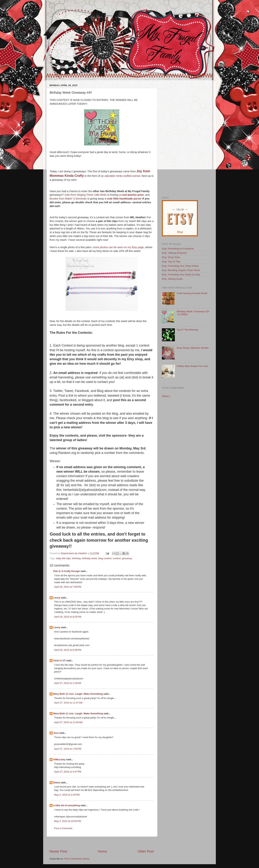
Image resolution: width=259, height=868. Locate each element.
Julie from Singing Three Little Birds (85, 195)
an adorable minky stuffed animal (121, 176)
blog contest (105, 558)
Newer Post (58, 851)
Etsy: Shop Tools (171, 257)
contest (117, 558)
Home (102, 851)
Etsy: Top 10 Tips (171, 262)
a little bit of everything (67, 805)
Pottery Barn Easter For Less (192, 366)
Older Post (146, 851)
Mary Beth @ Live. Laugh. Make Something (78, 694)
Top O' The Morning (187, 330)
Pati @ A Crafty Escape (67, 571)
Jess (56, 733)
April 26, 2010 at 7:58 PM (68, 587)
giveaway (127, 558)
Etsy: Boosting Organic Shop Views (181, 270)
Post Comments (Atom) (77, 859)
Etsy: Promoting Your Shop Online (180, 266)
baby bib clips (63, 558)
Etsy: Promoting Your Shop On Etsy (181, 275)
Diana (57, 782)
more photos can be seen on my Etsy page (118, 247)
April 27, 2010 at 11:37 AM (68, 703)
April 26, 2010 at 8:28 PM (68, 650)
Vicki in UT (59, 661)
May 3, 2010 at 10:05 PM (68, 821)
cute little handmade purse (124, 199)
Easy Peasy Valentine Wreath (193, 348)
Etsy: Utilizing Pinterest (174, 253)
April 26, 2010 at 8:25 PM (68, 617)
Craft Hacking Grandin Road (192, 293)
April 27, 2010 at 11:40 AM (68, 722)
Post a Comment (63, 828)
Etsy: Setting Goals (172, 279)
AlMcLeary (59, 759)
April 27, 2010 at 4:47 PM (68, 772)
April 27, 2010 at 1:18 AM (68, 683)
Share (165, 396)
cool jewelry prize (133, 195)
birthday (76, 558)
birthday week (89, 558)
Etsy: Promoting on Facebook (178, 249)
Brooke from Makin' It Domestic (68, 199)
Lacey (57, 598)
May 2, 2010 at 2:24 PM (67, 795)
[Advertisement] (102, 843)
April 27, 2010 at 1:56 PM (68, 749)
